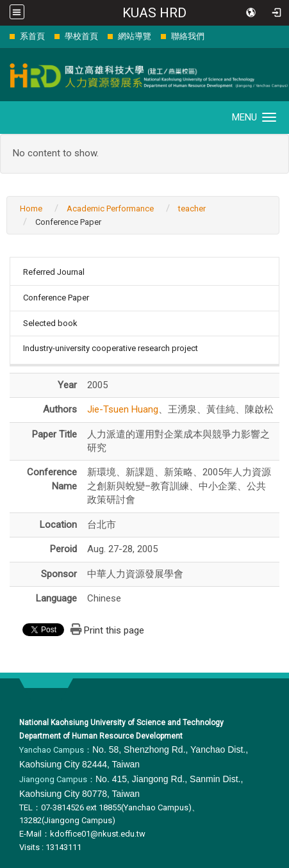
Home (31, 209)
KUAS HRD (154, 13)
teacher (192, 209)
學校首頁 (81, 36)
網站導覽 (135, 36)
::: (3, 36)
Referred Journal (54, 272)
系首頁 (32, 36)
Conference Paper (56, 298)
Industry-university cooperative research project (111, 348)
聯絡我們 (188, 36)
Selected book (50, 323)
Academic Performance (110, 209)
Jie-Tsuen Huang (123, 409)
